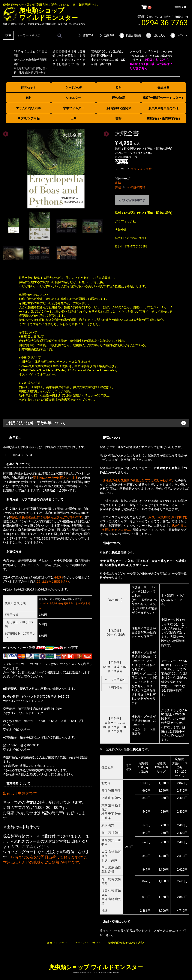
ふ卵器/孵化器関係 (118, 108)
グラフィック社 (141, 169)
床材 (28, 98)
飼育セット (28, 88)
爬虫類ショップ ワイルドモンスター (96, 967)
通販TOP (106, 35)
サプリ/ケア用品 (28, 118)
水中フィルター (73, 108)
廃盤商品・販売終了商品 (163, 118)
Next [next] (105, 133)
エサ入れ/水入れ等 (28, 108)
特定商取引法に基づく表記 (126, 943)
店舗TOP (85, 35)
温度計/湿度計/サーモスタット (163, 98)
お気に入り (156, 35)
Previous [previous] (4, 133)
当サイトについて (58, 943)
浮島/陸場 (118, 98)
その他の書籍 (136, 187)
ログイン (179, 35)
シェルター (73, 98)
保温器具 (163, 88)
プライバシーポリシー (89, 943)
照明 (118, 88)
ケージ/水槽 (73, 88)
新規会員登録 (130, 35)
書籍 (118, 118)
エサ (73, 118)
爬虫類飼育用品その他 (163, 108)
